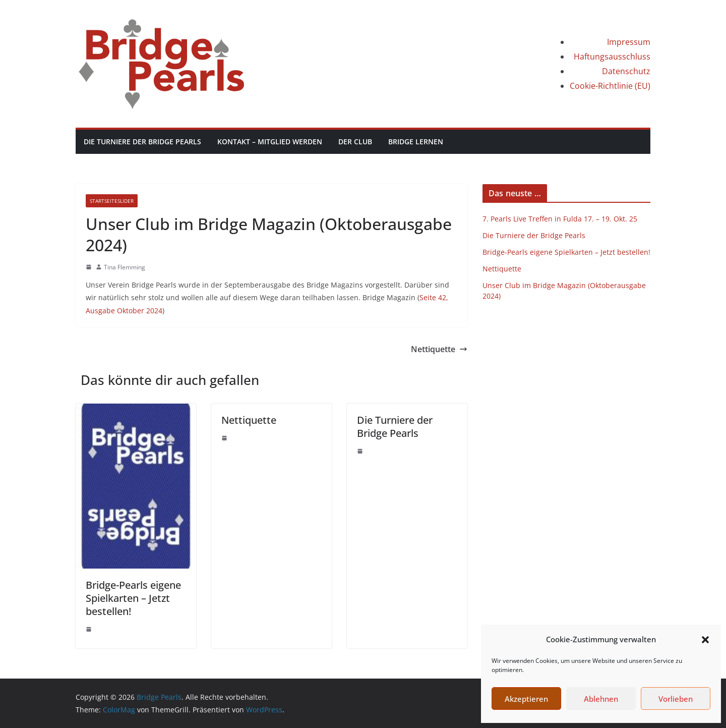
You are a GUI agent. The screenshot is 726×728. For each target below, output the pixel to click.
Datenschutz (626, 71)
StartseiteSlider (112, 201)
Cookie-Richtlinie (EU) (610, 86)
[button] (705, 640)
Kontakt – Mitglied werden (270, 142)
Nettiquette (439, 349)
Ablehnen (601, 699)
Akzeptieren (526, 699)
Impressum (629, 42)
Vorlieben (676, 699)
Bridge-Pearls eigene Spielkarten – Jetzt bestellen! (133, 598)
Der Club (355, 142)
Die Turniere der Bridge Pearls (142, 142)
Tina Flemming (125, 267)
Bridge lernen (416, 142)
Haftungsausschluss (612, 57)
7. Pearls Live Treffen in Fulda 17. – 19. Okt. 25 (560, 219)
